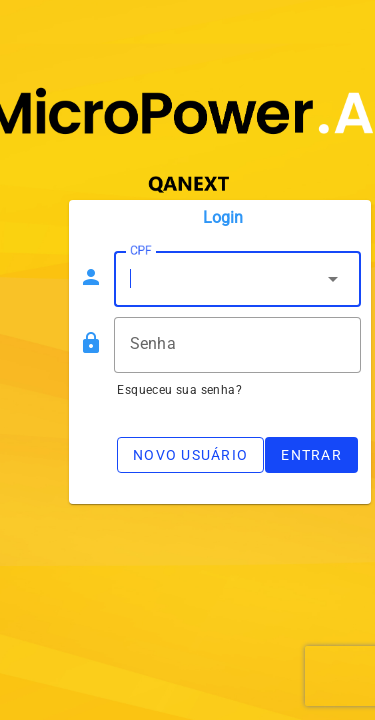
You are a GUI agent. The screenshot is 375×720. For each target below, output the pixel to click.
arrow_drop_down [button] (333, 279)
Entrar (311, 455)
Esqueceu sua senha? (179, 390)
